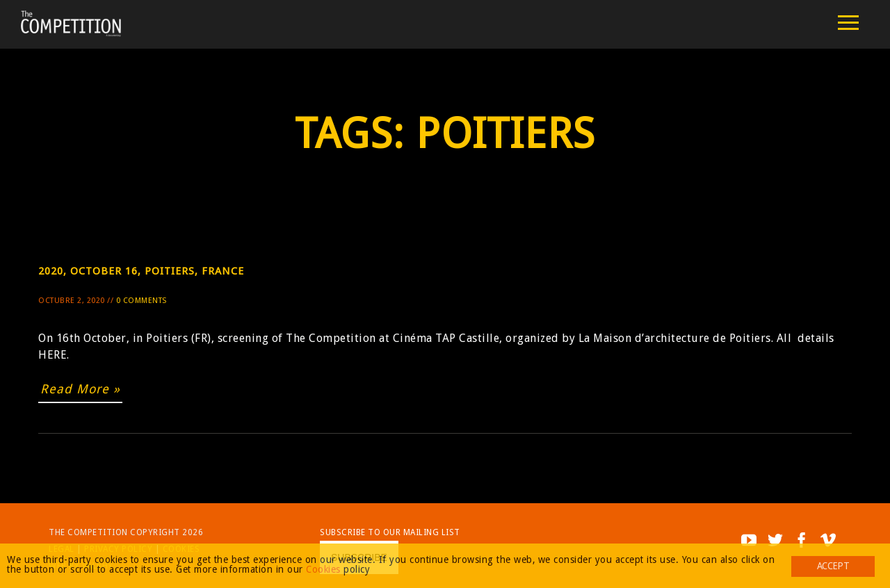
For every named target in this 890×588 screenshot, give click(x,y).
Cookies (323, 569)
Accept (833, 566)
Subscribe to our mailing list (390, 532)
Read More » (80, 389)
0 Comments (141, 301)
